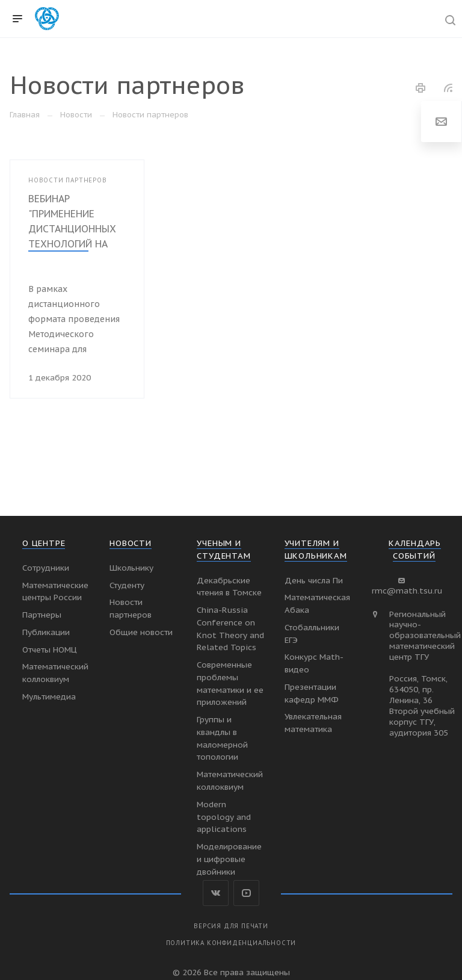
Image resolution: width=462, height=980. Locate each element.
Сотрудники (46, 568)
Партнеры (42, 615)
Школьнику (131, 568)
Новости (131, 543)
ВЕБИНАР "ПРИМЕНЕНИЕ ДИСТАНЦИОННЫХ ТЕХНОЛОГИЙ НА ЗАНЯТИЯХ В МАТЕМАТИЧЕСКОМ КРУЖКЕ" (73, 244)
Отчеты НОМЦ (50, 650)
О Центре (44, 543)
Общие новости (141, 632)
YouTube (246, 893)
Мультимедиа (49, 696)
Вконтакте (216, 893)
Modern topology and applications (224, 817)
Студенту (127, 585)
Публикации (46, 632)
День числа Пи (314, 580)
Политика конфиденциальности (231, 943)
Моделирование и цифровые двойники (229, 859)
